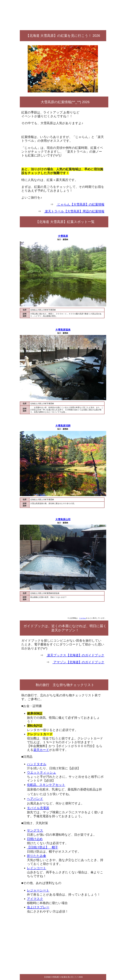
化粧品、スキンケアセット (46, 785)
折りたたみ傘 (37, 856)
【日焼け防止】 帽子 (42, 847)
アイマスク (35, 899)
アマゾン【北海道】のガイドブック (78, 662)
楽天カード (41, 750)
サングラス (35, 830)
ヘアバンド (35, 799)
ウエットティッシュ (42, 772)
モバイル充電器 (38, 808)
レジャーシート (38, 890)
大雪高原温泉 (63, 330)
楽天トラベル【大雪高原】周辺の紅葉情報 (74, 211)
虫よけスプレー (38, 907)
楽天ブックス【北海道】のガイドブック (75, 655)
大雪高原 (63, 236)
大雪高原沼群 (63, 426)
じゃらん (83, 618)
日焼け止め (35, 839)
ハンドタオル (37, 764)
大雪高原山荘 (63, 519)
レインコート (37, 868)
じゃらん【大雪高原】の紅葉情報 (80, 204)
